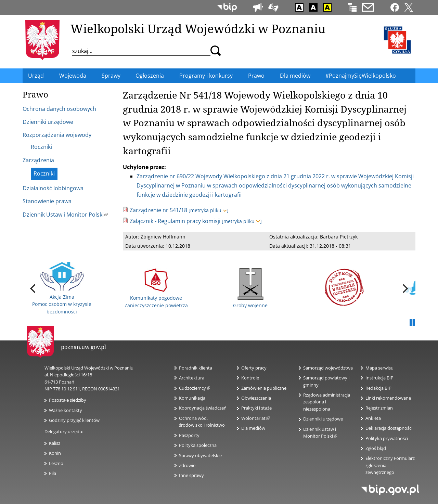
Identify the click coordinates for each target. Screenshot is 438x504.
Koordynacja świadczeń (203, 408)
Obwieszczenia (256, 398)
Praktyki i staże (256, 408)
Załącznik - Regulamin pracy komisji (175, 221)
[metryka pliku (209, 210)
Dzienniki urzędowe (323, 419)
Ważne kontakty (66, 410)
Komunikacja (192, 398)
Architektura (192, 378)
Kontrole (250, 378)
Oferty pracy (254, 368)
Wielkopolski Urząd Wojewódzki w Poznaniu (198, 28)
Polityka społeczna (198, 445)
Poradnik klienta (196, 368)
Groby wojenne (250, 288)
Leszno (56, 463)
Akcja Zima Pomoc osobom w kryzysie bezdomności (62, 288)
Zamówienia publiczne (264, 388)
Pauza (412, 323)
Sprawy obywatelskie (200, 455)
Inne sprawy (191, 475)
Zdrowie (187, 465)
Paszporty (189, 435)
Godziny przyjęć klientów (74, 420)
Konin (55, 453)
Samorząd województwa (328, 368)
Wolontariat (255, 418)
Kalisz (55, 443)
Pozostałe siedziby (68, 400)
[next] (404, 288)
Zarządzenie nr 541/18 (158, 210)
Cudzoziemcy (195, 388)
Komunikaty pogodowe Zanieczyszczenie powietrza (156, 288)
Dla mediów (253, 428)
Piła (53, 473)
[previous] (34, 288)
